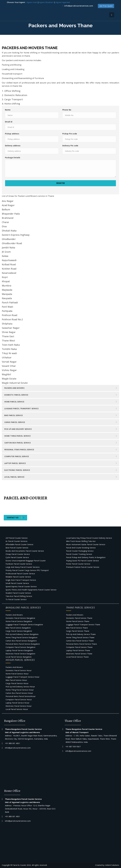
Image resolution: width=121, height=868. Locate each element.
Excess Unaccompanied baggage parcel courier (26, 561)
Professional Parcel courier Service (20, 574)
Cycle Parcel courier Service (17, 557)
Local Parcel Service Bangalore (19, 657)
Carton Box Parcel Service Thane (80, 641)
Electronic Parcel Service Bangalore (20, 654)
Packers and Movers (14, 388)
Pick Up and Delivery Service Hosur (20, 687)
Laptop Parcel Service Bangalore (19, 650)
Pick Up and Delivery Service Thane (81, 634)
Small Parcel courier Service (17, 583)
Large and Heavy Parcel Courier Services (23, 567)
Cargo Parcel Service (15, 422)
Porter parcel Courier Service (78, 564)
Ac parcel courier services (16, 541)
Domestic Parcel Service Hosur (19, 670)
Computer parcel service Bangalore (20, 647)
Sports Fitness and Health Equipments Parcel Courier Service (31, 590)
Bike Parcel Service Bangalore (18, 628)
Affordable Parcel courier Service (19, 544)
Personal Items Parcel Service (19, 450)
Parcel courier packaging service (80, 551)
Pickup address (12, 134)
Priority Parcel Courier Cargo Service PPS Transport (27, 570)
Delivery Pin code (70, 146)
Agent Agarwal (63, 2)
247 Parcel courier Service (17, 538)
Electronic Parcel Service (17, 470)
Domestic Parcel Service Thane (79, 618)
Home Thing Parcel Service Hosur (20, 690)
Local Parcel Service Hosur (17, 709)
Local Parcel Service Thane (77, 657)
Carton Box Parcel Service (18, 443)
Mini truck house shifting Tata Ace (81, 541)
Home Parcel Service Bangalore (19, 621)
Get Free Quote (106, 6)
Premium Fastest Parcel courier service (83, 567)
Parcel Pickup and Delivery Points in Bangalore (86, 557)
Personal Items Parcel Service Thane (81, 644)
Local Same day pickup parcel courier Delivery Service (89, 538)
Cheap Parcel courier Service (18, 554)
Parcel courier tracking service (79, 554)
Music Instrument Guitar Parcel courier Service (86, 544)
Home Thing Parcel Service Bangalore (21, 637)
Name (8, 110)
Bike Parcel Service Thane (77, 628)
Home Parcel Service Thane (78, 621)
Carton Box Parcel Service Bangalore (21, 641)
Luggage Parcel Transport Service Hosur (23, 677)
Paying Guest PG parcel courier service (83, 561)
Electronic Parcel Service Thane (79, 654)
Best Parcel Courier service (17, 548)
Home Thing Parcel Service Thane (80, 637)
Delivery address (13, 146)
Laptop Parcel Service (15, 463)
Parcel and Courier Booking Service (81, 548)
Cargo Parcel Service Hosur (17, 683)
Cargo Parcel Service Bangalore (19, 631)
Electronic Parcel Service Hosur (19, 706)
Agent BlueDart (46, 2)
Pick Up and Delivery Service (18, 429)
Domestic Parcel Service (16, 395)
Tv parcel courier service (16, 599)
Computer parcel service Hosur (19, 700)
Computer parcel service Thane (79, 647)
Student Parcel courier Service (18, 593)
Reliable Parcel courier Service (18, 577)
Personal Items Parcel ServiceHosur (21, 696)
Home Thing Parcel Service (17, 436)
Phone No (67, 110)
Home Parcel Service (14, 402)
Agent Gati (32, 2)
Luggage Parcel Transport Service (21, 409)
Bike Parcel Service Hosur (16, 680)
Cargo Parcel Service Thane (78, 631)
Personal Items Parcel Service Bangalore (23, 644)
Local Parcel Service (14, 477)
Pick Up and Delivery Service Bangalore (22, 634)
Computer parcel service (17, 456)
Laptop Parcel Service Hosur (17, 703)
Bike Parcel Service (14, 415)
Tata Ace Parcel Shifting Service (19, 596)
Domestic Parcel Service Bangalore (20, 618)
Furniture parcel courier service (19, 564)
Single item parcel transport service (21, 580)
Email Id (9, 122)
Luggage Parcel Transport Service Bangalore (24, 625)
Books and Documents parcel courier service (25, 551)
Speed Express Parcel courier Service (21, 586)
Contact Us (15, 518)
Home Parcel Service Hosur (17, 674)
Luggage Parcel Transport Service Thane (83, 625)
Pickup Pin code (70, 134)
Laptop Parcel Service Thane (78, 650)
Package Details (13, 158)
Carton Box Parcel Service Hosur (19, 693)
